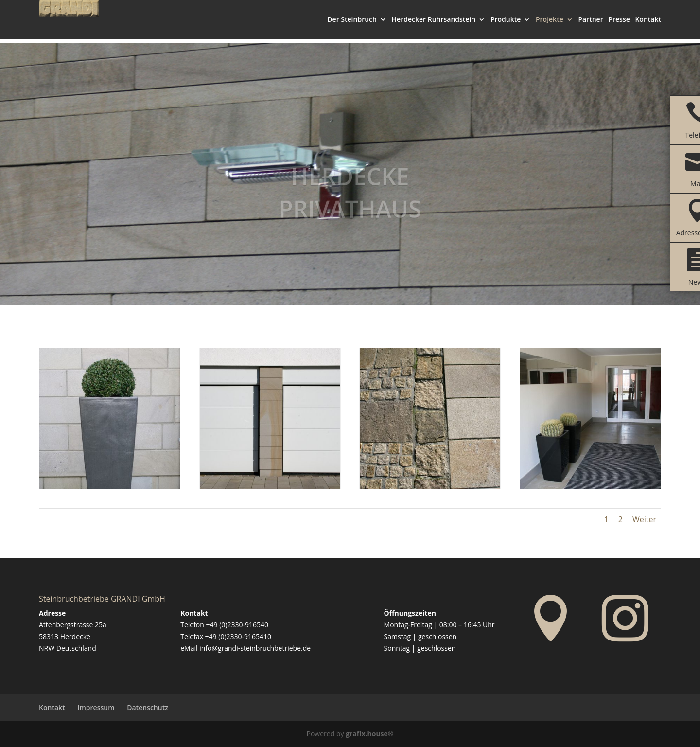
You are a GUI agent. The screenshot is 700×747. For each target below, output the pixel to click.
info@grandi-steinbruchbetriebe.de (255, 648)
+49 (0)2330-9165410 (238, 636)
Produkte (506, 24)
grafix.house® (369, 734)
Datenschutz (148, 707)
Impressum (96, 707)
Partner (590, 24)
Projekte (550, 24)
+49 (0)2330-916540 (237, 625)
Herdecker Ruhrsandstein (434, 24)
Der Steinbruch (352, 24)
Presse (619, 24)
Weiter (644, 519)
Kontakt (648, 24)
